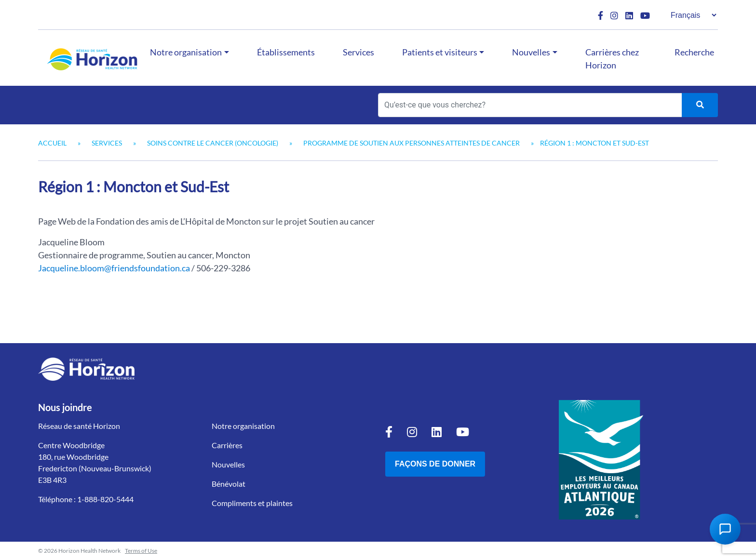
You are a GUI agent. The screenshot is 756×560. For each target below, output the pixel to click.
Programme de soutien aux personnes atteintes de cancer (412, 143)
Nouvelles (531, 52)
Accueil (52, 143)
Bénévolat (229, 484)
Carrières (227, 445)
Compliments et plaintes (252, 503)
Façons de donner (435, 464)
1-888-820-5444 (105, 499)
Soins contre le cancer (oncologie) (213, 143)
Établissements (286, 52)
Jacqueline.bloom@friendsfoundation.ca (114, 268)
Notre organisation (186, 52)
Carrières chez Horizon (612, 59)
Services (358, 52)
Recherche (694, 52)
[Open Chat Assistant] (725, 529)
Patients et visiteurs (440, 52)
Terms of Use (141, 551)
